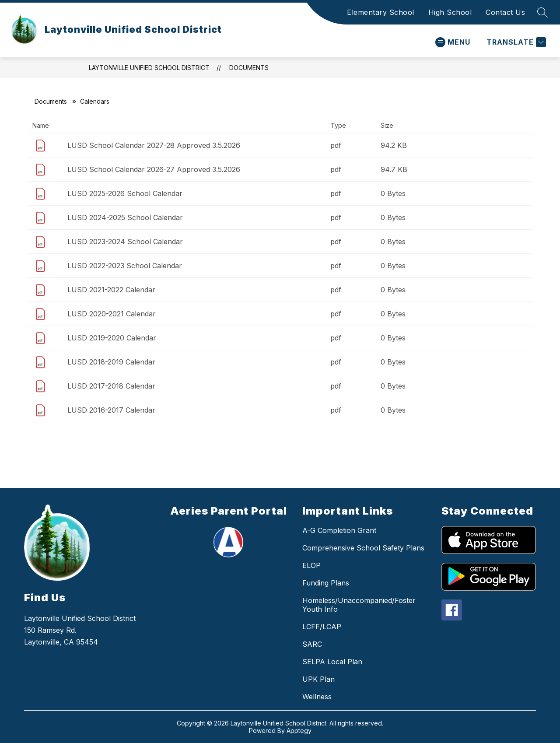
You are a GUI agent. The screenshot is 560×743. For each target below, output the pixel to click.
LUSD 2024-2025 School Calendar (125, 217)
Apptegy (299, 731)
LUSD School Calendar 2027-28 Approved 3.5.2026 (154, 145)
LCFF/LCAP (322, 627)
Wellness (317, 697)
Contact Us (505, 12)
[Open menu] (453, 42)
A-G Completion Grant (339, 530)
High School (450, 12)
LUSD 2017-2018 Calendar (111, 386)
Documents (249, 68)
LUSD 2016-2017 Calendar (111, 410)
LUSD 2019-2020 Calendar (112, 338)
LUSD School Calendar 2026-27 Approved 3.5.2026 (154, 169)
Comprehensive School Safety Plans (363, 548)
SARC (312, 644)
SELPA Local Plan (332, 662)
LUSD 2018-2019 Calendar (111, 362)
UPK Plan (318, 679)
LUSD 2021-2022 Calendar (111, 290)
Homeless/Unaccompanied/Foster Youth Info (359, 605)
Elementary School (381, 12)
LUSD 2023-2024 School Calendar (125, 242)
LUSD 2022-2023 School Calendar (125, 266)
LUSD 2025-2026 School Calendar (125, 193)
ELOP (311, 565)
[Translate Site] (515, 42)
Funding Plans (326, 583)
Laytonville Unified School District (149, 68)
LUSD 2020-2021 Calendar (112, 314)
